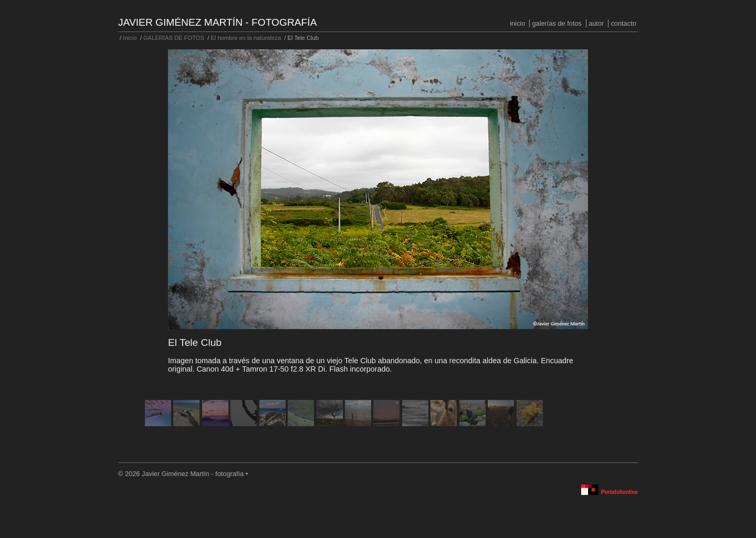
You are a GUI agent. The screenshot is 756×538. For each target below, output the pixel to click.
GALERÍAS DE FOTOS (557, 23)
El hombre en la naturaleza (246, 38)
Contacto (623, 23)
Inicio (517, 23)
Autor (596, 23)
